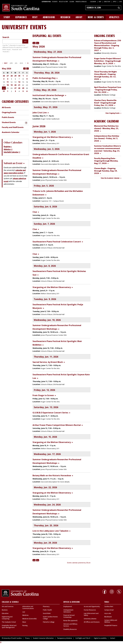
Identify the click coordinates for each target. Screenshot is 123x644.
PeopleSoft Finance (111, 626)
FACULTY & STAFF (64, 2)
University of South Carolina (12, 638)
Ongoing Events (9, 113)
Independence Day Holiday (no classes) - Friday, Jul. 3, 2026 (107, 139)
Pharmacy (46, 607)
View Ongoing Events (112, 113)
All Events (6, 108)
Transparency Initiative (65, 638)
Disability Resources (70, 629)
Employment (68, 607)
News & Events (96, 17)
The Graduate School (9, 622)
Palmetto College (49, 622)
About (79, 17)
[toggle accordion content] (26, 123)
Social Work (47, 614)
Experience (21, 17)
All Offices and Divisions (92, 622)
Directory (107, 2)
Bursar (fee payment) (70, 621)
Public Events (8, 117)
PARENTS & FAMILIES (81, 2)
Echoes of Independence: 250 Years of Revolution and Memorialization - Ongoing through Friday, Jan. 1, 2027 (108, 46)
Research (65, 17)
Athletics (114, 17)
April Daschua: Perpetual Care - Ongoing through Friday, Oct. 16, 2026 (108, 90)
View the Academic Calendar (110, 178)
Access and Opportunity (92, 607)
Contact (112, 638)
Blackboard (108, 617)
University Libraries (90, 619)
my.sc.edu (108, 614)
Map (100, 2)
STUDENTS (55, 2)
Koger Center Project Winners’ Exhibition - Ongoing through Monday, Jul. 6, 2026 (108, 61)
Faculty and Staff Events (13, 127)
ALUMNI (72, 2)
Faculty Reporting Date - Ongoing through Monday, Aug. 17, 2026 (106, 161)
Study (7, 17)
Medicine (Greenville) (29, 619)
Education (5, 614)
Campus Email (109, 610)
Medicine (25, 615)
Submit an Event (13, 163)
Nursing (25, 626)
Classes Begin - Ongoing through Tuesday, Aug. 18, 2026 (106, 171)
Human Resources (90, 610)
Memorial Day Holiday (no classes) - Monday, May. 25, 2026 (106, 129)
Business (5, 610)
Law (24, 612)
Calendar (93, 2)
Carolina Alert (109, 607)
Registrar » (8, 147)
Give (120, 2)
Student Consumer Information (43, 638)
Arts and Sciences (8, 607)
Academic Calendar (11, 132)
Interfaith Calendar (11, 152)
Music (24, 622)
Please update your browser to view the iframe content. (61, 303)
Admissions (49, 17)
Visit (35, 17)
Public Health (47, 610)
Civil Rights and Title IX (83, 638)
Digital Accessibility (100, 638)
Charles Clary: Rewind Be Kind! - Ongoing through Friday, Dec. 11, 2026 (105, 103)
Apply (115, 2)
